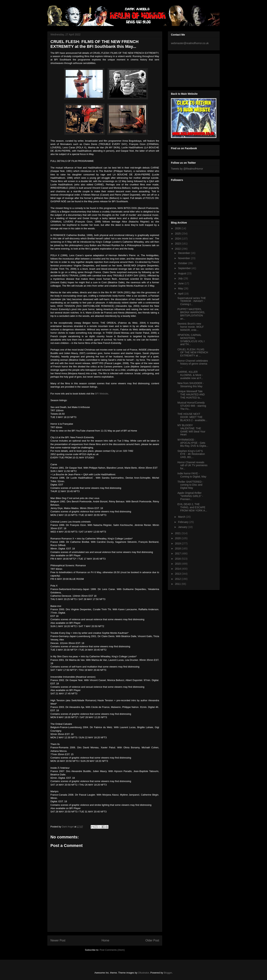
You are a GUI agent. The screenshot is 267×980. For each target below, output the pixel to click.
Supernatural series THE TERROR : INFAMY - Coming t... (192, 301)
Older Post (152, 940)
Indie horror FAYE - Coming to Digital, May (192, 475)
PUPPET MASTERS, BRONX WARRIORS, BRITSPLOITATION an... (191, 314)
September (185, 268)
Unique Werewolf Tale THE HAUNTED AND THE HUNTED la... (191, 394)
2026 (178, 228)
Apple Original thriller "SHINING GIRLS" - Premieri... (190, 496)
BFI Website (102, 394)
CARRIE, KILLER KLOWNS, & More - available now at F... (190, 375)
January (183, 527)
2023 (178, 244)
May (181, 288)
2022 (178, 249)
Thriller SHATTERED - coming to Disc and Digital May (190, 485)
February (184, 522)
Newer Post (58, 940)
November (184, 258)
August (182, 273)
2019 (178, 543)
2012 (178, 579)
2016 (178, 559)
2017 (178, 553)
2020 (178, 538)
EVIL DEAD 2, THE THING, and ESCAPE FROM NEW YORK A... (192, 507)
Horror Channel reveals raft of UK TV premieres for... (192, 465)
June (181, 283)
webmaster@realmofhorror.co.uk (190, 43)
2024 (178, 239)
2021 (178, 533)
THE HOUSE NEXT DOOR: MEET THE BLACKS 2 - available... (192, 417)
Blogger (168, 973)
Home (106, 940)
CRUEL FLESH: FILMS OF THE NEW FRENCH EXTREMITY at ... (193, 353)
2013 (178, 574)
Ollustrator (143, 973)
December (184, 253)
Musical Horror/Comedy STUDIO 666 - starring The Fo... (192, 406)
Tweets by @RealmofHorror (187, 169)
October (183, 263)
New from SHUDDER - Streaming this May (191, 385)
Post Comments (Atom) (112, 950)
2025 (178, 234)
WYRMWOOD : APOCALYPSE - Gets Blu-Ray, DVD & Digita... (193, 443)
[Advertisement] (188, 69)
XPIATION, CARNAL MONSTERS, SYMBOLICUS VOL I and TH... (191, 340)
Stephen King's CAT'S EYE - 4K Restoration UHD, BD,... (191, 454)
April (181, 294)
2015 (178, 564)
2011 (178, 584)
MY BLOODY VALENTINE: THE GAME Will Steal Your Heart (191, 430)
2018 (178, 548)
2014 (178, 569)
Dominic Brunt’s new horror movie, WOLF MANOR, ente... (191, 327)
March (182, 517)
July (181, 278)
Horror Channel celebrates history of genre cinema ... (193, 364)
